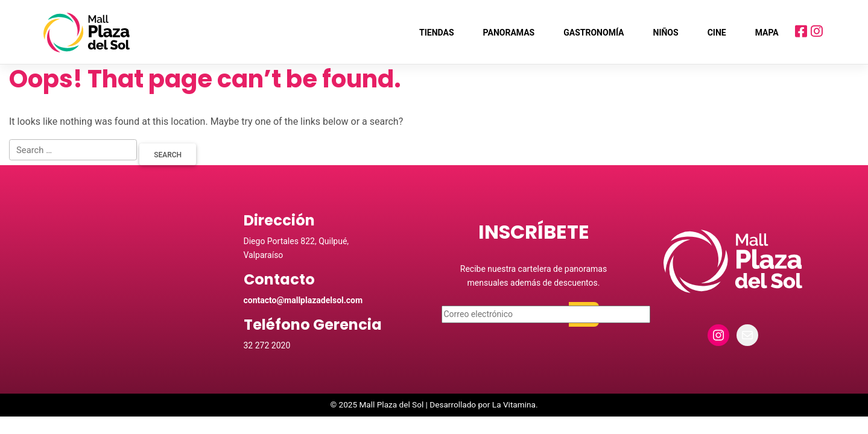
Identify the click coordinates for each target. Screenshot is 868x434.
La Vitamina (514, 406)
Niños (666, 33)
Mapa (767, 33)
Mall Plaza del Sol (392, 406)
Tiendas (437, 33)
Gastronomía (594, 33)
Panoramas (509, 33)
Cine (717, 33)
